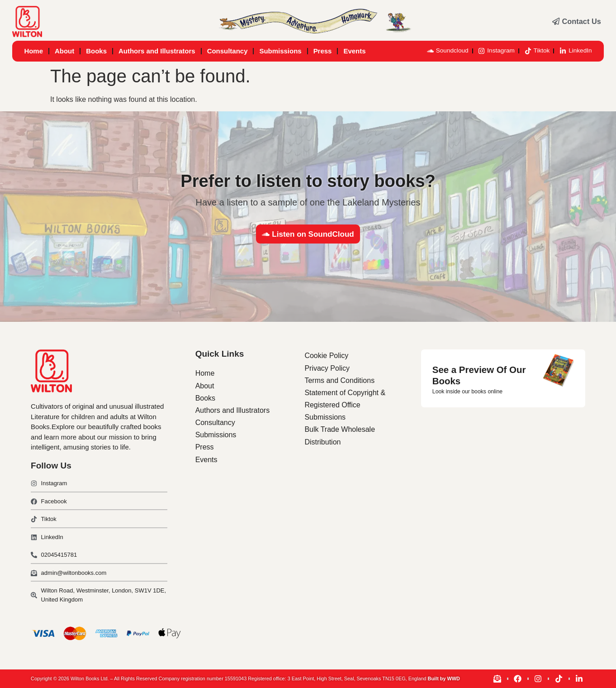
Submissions (280, 51)
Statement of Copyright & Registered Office (345, 399)
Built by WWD (444, 678)
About (64, 51)
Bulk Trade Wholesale (340, 429)
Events (354, 51)
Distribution (322, 442)
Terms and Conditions (339, 380)
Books (96, 51)
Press (323, 51)
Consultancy (227, 51)
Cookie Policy (326, 356)
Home (33, 51)
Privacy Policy (327, 368)
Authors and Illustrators (157, 51)
